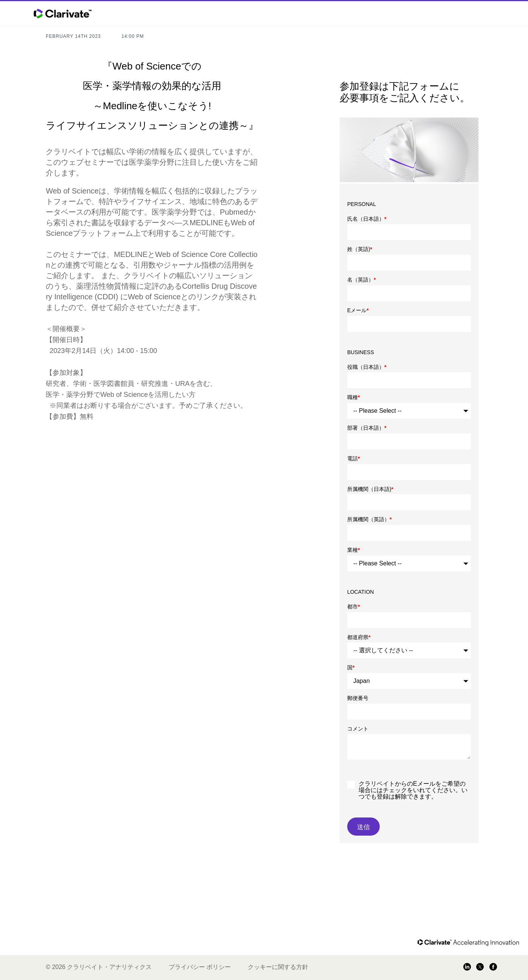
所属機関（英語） (369, 519)
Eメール (358, 310)
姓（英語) (360, 249)
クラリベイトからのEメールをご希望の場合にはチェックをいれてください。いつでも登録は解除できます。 (413, 790)
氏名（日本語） (367, 219)
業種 (353, 550)
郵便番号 (358, 698)
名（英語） (361, 280)
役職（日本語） (367, 367)
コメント (358, 729)
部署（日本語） (367, 428)
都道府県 (359, 637)
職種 (353, 397)
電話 (353, 458)
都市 (353, 607)
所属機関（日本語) (370, 489)
